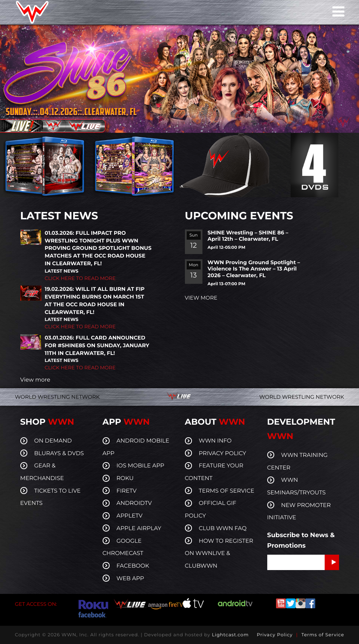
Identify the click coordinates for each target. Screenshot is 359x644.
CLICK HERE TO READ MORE (80, 278)
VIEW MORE (201, 298)
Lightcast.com (230, 635)
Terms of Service (323, 635)
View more (35, 380)
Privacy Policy (275, 635)
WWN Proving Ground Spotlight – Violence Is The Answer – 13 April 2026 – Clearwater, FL (254, 269)
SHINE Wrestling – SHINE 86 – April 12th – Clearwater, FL (248, 236)
